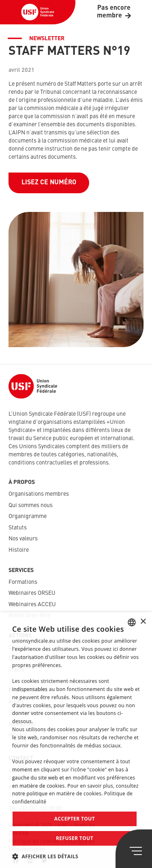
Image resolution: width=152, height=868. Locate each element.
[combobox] (132, 622)
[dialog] (76, 740)
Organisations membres (39, 494)
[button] (76, 856)
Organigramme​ (28, 516)
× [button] (143, 622)
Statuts (18, 528)
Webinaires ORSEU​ (32, 593)
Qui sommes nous (31, 505)
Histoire (19, 550)
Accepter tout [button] (75, 819)
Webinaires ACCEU (32, 605)
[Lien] (38, 12)
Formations (23, 582)
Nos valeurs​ (23, 539)
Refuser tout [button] (75, 838)
